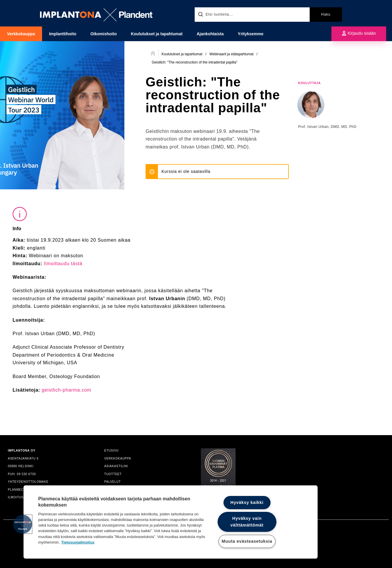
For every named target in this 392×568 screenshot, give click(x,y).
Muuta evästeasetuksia (247, 541)
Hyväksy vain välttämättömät (247, 522)
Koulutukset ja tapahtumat (157, 34)
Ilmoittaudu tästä (63, 264)
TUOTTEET (113, 474)
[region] (171, 522)
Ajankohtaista (210, 34)
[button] (23, 524)
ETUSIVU (112, 451)
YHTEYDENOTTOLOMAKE (28, 482)
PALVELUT (113, 482)
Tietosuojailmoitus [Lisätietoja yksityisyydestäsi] (78, 542)
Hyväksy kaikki (247, 502)
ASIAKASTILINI (116, 466)
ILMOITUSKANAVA (22, 497)
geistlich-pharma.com (66, 390)
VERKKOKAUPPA (118, 458)
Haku (326, 14)
